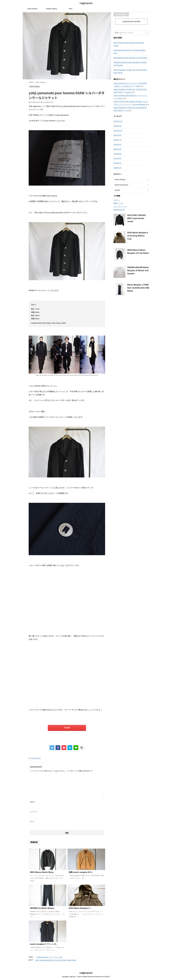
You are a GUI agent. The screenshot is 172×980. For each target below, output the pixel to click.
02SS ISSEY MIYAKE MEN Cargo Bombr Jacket (129, 44)
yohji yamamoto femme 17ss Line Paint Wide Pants (56, 960)
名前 (33, 802)
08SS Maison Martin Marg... (42, 872)
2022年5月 (117, 126)
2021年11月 (118, 131)
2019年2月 (117, 168)
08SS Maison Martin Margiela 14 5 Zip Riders (130, 58)
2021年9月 (117, 135)
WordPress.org (119, 210)
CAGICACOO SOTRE (131, 21)
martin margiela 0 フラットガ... (44, 944)
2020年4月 (117, 145)
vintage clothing (51, 9)
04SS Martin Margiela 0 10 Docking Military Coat (129, 52)
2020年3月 (117, 149)
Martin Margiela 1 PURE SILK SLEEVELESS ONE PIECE (130, 71)
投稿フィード (118, 203)
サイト (32, 821)
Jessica (128, 92)
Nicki (138, 86)
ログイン (117, 200)
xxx (126, 110)
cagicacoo (86, 3)
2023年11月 (118, 121)
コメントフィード (120, 206)
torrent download (139, 104)
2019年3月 (117, 163)
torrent (120, 98)
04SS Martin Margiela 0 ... (80, 908)
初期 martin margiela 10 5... (81, 872)
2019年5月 (117, 158)
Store (70, 9)
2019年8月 (117, 154)
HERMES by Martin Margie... (43, 908)
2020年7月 (117, 140)
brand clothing (32, 9)
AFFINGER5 (106, 977)
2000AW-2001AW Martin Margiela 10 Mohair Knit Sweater (130, 64)
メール (33, 812)
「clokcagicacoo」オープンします (49, 957)
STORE (67, 728)
